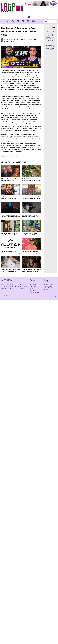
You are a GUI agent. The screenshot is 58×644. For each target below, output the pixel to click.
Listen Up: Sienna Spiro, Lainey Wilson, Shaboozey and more (31, 270)
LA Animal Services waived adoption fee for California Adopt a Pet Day (30, 234)
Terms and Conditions (48, 287)
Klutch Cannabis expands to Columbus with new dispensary (10, 252)
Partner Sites (34, 292)
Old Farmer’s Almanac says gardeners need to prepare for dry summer (31, 180)
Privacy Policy (49, 284)
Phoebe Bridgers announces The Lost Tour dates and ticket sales (10, 216)
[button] (29, 17)
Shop (32, 288)
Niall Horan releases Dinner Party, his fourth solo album (9, 234)
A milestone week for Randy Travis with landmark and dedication (9, 198)
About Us (33, 284)
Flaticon (47, 290)
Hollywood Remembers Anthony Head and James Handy (10, 180)
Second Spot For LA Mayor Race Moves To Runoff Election (10, 270)
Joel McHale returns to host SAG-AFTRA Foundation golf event (30, 252)
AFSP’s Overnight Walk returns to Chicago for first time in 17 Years (31, 216)
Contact (32, 290)
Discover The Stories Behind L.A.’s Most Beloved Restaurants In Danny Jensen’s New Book (31, 198)
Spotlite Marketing (52, 297)
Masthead (33, 286)
